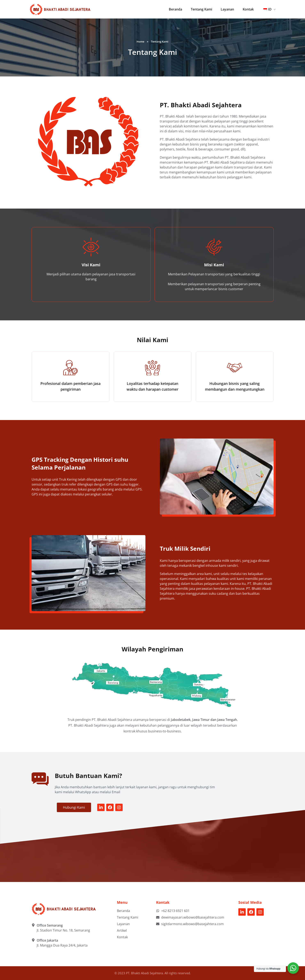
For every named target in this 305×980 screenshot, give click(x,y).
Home (140, 42)
